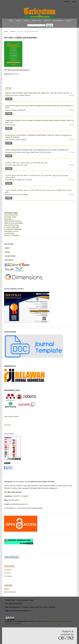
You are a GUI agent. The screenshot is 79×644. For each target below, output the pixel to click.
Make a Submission (12, 557)
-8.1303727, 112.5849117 (21, 496)
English (6, 589)
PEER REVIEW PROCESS (13, 221)
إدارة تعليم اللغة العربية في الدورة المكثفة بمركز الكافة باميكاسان (26, 163)
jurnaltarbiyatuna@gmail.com (18, 504)
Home (11, 21)
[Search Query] (36, 25)
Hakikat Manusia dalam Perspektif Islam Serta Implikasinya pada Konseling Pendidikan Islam (37, 150)
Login (74, 1)
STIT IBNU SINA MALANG (13, 492)
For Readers (8, 570)
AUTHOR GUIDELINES (12, 227)
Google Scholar (10, 256)
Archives (26, 21)
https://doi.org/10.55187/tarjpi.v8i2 (18, 70)
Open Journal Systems (11, 417)
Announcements (58, 21)
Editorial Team (37, 21)
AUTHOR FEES (9, 233)
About (68, 21)
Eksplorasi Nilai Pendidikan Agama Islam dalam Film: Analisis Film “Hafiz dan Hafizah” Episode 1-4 (38, 93)
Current (18, 21)
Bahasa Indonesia (10, 592)
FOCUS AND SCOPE (11, 215)
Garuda (8, 252)
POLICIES (7, 425)
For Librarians (8, 576)
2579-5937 (51, 482)
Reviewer (47, 21)
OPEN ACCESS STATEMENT (14, 223)
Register (67, 1)
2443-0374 (38, 482)
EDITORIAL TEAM (10, 217)
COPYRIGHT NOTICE (11, 231)
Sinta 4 (7, 248)
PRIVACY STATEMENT (12, 235)
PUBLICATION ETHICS (12, 225)
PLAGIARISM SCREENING (13, 229)
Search (50, 25)
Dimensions (9, 260)
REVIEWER (8, 219)
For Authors (8, 573)
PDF (9, 99)
